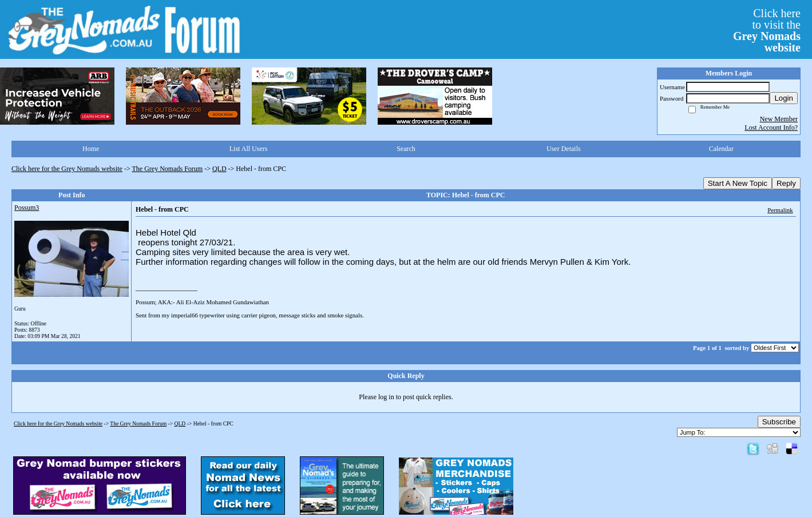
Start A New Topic (738, 183)
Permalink (780, 210)
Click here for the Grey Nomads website (67, 169)
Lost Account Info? (771, 128)
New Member (779, 119)
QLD (219, 169)
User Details (564, 149)
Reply (786, 183)
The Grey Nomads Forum (168, 169)
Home (91, 149)
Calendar (721, 149)
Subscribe (779, 422)
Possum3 (27, 208)
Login (784, 98)
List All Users (249, 149)
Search (406, 149)
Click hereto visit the (767, 30)
